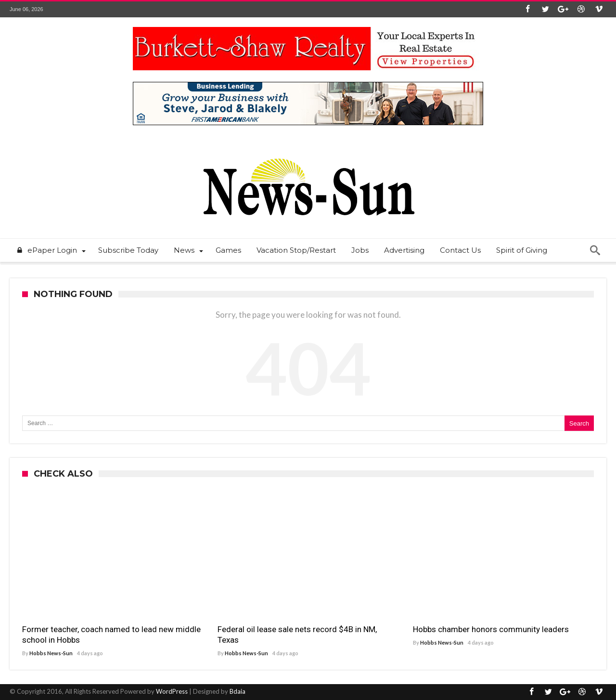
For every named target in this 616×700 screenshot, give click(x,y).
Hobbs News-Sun (51, 653)
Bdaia (237, 691)
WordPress (172, 691)
